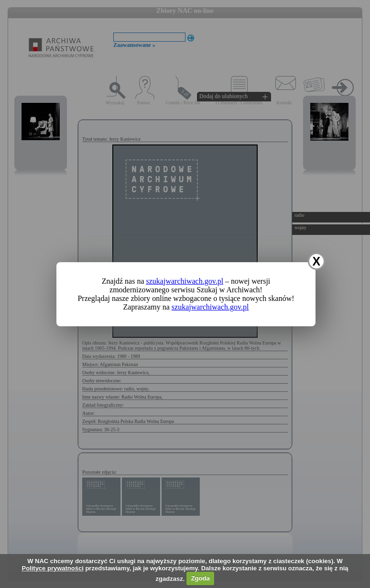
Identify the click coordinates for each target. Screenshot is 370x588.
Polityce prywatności (52, 568)
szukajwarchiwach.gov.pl (185, 281)
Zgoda (201, 578)
